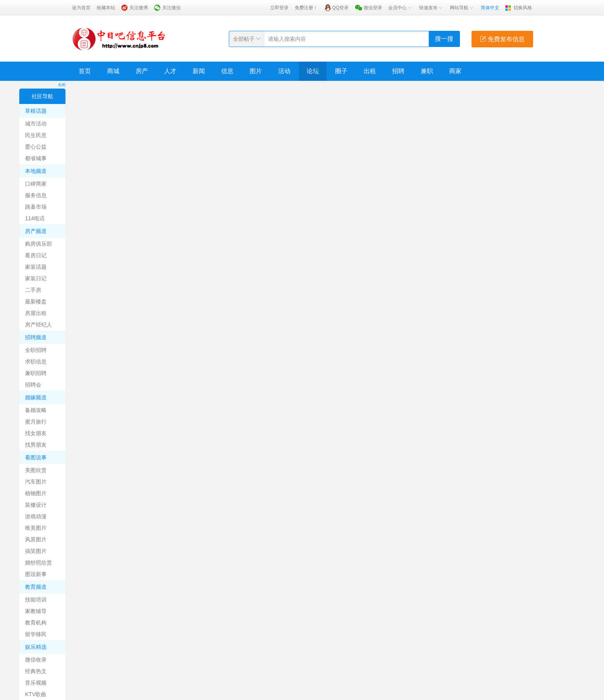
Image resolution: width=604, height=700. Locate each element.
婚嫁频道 (36, 397)
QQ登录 (340, 8)
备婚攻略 (36, 410)
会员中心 (401, 8)
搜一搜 (444, 39)
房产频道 (36, 231)
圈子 (341, 71)
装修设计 (36, 505)
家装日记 (36, 278)
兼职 (427, 71)
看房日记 (36, 255)
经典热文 (36, 671)
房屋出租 (36, 313)
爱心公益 (36, 147)
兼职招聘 (36, 373)
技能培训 (36, 600)
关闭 (62, 85)
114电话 (35, 218)
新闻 (199, 71)
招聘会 (33, 385)
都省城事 (36, 158)
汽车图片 (36, 482)
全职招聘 (36, 350)
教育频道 (36, 587)
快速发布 (431, 8)
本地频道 (36, 171)
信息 (227, 71)
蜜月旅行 (36, 422)
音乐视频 (36, 683)
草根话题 (36, 111)
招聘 (398, 71)
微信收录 (36, 660)
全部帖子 (244, 39)
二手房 (33, 290)
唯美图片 (36, 528)
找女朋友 (36, 433)
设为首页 (81, 8)
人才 (170, 71)
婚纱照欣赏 (39, 563)
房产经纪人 (39, 325)
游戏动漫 (36, 516)
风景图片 (36, 539)
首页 (85, 71)
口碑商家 (36, 184)
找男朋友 (36, 445)
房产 (142, 71)
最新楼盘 (36, 301)
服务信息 (36, 195)
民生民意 (36, 135)
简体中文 (490, 8)
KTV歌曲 (36, 694)
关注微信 (171, 8)
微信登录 (373, 8)
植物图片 (36, 493)
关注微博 (139, 8)
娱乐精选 (36, 647)
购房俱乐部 (39, 244)
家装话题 (36, 267)
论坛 (313, 71)
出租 (370, 71)
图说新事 (36, 574)
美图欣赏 (36, 470)
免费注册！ (306, 8)
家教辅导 (36, 611)
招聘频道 (36, 337)
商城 (113, 71)
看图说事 (36, 457)
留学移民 (36, 634)
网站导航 (462, 8)
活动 (284, 71)
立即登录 (279, 8)
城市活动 (36, 124)
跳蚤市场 (36, 207)
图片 (256, 71)
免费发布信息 (502, 39)
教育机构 (36, 623)
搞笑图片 (36, 551)
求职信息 (36, 362)
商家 (455, 71)
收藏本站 (106, 8)
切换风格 (523, 8)
